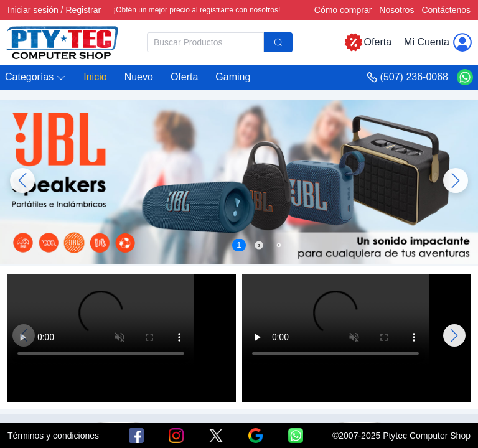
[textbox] (205, 42)
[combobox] (220, 42)
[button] (35, 77)
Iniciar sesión (33, 10)
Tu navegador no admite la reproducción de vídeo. (101, 320)
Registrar (83, 10)
